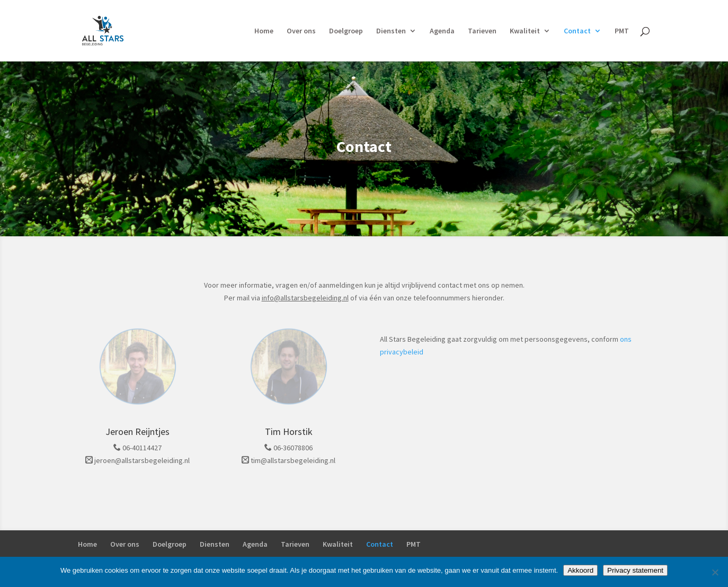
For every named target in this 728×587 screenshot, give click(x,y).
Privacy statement (635, 570)
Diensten (391, 31)
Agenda (442, 31)
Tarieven (482, 31)
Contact (577, 31)
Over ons (301, 31)
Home (264, 31)
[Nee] (715, 572)
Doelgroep (346, 31)
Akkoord (580, 570)
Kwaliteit (525, 31)
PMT (622, 31)
